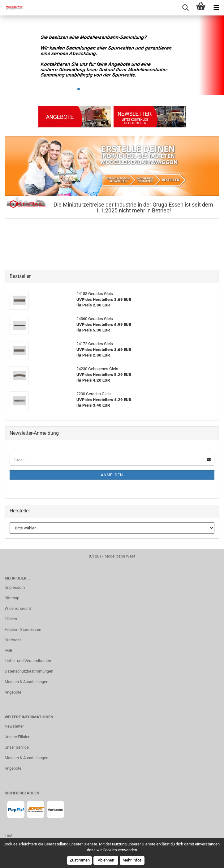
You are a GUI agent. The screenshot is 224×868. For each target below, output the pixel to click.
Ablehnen (106, 860)
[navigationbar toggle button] (216, 8)
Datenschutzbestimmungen (29, 671)
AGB (9, 650)
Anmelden (112, 475)
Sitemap (12, 598)
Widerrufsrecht (18, 608)
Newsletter (14, 726)
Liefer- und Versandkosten (28, 661)
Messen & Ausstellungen (26, 682)
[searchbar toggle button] (185, 8)
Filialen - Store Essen (23, 629)
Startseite (13, 640)
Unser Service (17, 747)
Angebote (13, 692)
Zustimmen (80, 860)
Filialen (11, 619)
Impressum (15, 587)
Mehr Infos (132, 860)
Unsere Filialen (17, 737)
